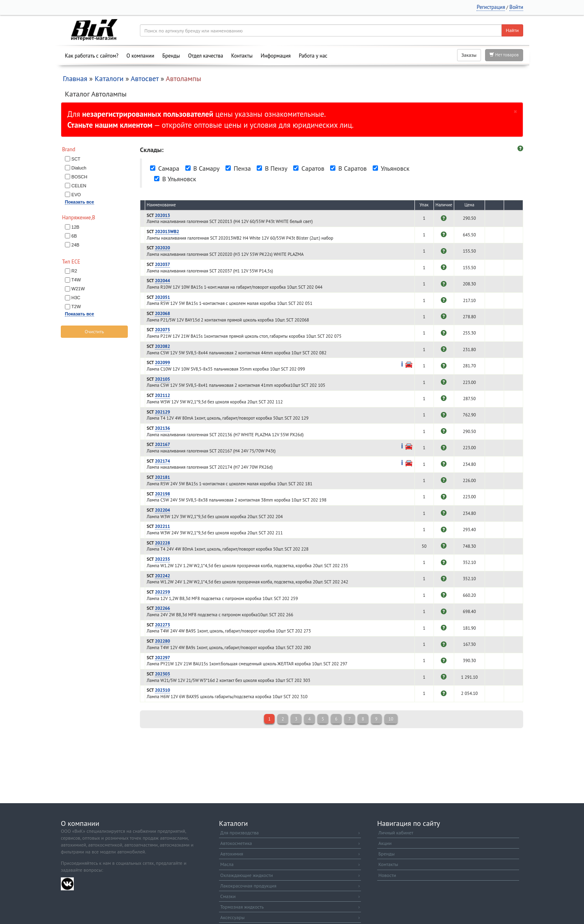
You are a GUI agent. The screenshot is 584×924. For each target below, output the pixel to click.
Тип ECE (71, 262)
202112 (162, 395)
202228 (162, 543)
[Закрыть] (515, 111)
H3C (76, 298)
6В (74, 236)
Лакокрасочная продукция (290, 886)
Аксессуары (290, 917)
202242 (162, 576)
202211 (162, 526)
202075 (162, 330)
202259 (162, 592)
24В (75, 245)
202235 (162, 559)
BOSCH (79, 177)
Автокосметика (290, 843)
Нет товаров (504, 55)
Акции (385, 843)
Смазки (290, 896)
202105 (162, 379)
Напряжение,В (79, 218)
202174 (162, 461)
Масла (290, 864)
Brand (69, 149)
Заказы (469, 55)
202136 (162, 428)
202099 (162, 362)
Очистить (94, 331)
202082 (162, 346)
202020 (162, 248)
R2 (74, 271)
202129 (162, 412)
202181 (162, 477)
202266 (162, 608)
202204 (162, 510)
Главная (75, 78)
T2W (76, 307)
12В (75, 227)
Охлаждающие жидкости (290, 875)
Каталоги (109, 78)
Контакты (242, 56)
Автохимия (290, 854)
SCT (76, 159)
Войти (516, 7)
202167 (162, 444)
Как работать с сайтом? (92, 56)
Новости (387, 875)
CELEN (79, 186)
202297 (162, 658)
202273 (162, 625)
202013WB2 (167, 232)
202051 (162, 297)
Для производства (290, 833)
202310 (162, 690)
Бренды (171, 56)
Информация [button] (276, 56)
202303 (162, 674)
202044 (162, 281)
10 (391, 719)
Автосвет (145, 78)
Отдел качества (206, 56)
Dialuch (79, 168)
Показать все (79, 202)
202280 (162, 641)
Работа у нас (313, 56)
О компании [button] (140, 56)
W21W (78, 289)
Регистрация (491, 7)
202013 (162, 215)
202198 (162, 494)
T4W (76, 280)
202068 (162, 313)
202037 (162, 264)
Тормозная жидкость (290, 907)
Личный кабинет (396, 833)
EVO (76, 195)
